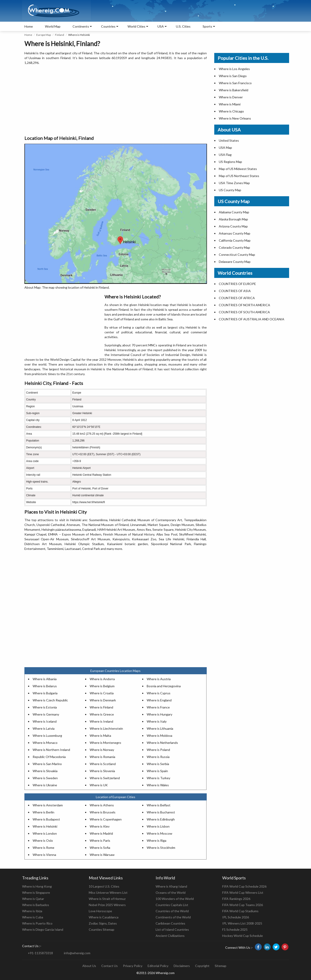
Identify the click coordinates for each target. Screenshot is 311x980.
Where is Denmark (103, 700)
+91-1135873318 (40, 953)
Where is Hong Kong (37, 886)
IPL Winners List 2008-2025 (242, 923)
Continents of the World (173, 917)
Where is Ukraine (45, 785)
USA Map (225, 148)
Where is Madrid (101, 833)
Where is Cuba (33, 917)
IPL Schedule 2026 (236, 917)
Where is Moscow (159, 833)
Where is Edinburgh (161, 819)
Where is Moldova (159, 736)
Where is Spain (157, 771)
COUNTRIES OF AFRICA (237, 298)
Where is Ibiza (32, 911)
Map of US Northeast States (239, 176)
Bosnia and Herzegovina (164, 686)
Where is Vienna (44, 855)
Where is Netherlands (162, 743)
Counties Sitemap (102, 929)
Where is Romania (102, 757)
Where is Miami (230, 104)
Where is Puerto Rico (37, 923)
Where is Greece (102, 714)
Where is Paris (100, 840)
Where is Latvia (44, 728)
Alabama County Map (234, 212)
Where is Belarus (45, 686)
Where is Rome (43, 848)
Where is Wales (158, 785)
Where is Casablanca (104, 917)
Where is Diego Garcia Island (43, 929)
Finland (60, 35)
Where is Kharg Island (171, 886)
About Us (89, 966)
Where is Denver (231, 97)
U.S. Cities (183, 26)
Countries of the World (172, 911)
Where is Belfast (159, 805)
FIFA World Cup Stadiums (240, 911)
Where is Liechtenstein (106, 728)
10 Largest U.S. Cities (104, 886)
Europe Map (44, 35)
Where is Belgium (102, 686)
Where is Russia (158, 757)
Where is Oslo (43, 840)
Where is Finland (101, 707)
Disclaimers (182, 966)
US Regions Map (230, 162)
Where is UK (99, 785)
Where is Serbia (158, 764)
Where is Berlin (43, 812)
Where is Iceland (45, 721)
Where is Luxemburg (47, 736)
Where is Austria (159, 679)
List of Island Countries (172, 929)
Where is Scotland (103, 764)
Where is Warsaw (102, 855)
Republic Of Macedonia (49, 757)
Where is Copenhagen (106, 819)
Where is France (158, 707)
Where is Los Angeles (234, 69)
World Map (53, 26)
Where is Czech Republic (50, 700)
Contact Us (110, 966)
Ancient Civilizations (170, 936)
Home (29, 26)
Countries (108, 26)
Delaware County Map (235, 262)
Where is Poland (158, 750)
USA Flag (225, 155)
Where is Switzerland (105, 778)
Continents (81, 26)
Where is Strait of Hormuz (107, 899)
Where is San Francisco (235, 83)
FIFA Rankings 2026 (236, 899)
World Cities (136, 26)
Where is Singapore (36, 892)
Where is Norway (102, 750)
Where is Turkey (158, 778)
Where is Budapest (46, 819)
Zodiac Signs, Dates (103, 923)
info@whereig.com (77, 953)
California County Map (235, 240)
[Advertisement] (116, 100)
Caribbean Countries (170, 923)
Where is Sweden (45, 778)
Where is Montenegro (105, 743)
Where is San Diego (233, 76)
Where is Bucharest (161, 812)
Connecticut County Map (237, 255)
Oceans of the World (171, 892)
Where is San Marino (47, 764)
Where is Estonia (45, 707)
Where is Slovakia (45, 771)
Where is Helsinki (45, 826)
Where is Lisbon (158, 826)
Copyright (202, 966)
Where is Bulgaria (45, 693)
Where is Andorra (102, 679)
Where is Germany (46, 714)
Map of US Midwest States (238, 169)
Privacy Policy (133, 966)
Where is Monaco (45, 743)
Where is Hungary (159, 714)
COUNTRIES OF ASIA (235, 291)
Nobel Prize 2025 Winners (107, 905)
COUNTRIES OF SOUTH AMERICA (244, 312)
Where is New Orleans (235, 118)
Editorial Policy (158, 966)
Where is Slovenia (102, 771)
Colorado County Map (234, 247)
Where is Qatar (33, 899)
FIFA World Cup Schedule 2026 (244, 886)
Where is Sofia (100, 848)
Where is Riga (157, 840)
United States (229, 140)
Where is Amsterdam (48, 805)
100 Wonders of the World (175, 899)
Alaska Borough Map (233, 219)
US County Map (230, 190)
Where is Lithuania (160, 728)
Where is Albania (45, 679)
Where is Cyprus (159, 693)
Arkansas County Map (235, 233)
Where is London (45, 833)
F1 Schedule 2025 (235, 929)
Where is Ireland (101, 721)
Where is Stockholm (161, 848)
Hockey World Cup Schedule (243, 936)
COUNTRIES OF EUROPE (237, 284)
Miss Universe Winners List (108, 892)
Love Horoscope (100, 911)
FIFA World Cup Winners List (243, 892)
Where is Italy (157, 721)
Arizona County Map (233, 226)
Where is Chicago (231, 111)
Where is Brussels (103, 812)
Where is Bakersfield (234, 90)
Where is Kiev (100, 826)
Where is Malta (100, 736)
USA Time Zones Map (234, 183)
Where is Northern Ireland (51, 750)
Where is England (159, 700)
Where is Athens (102, 805)
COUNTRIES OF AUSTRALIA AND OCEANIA (252, 319)
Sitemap (221, 966)
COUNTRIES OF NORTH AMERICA (244, 305)
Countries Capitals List (172, 905)
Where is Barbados (36, 905)
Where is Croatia (102, 693)
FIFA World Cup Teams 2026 (243, 905)
